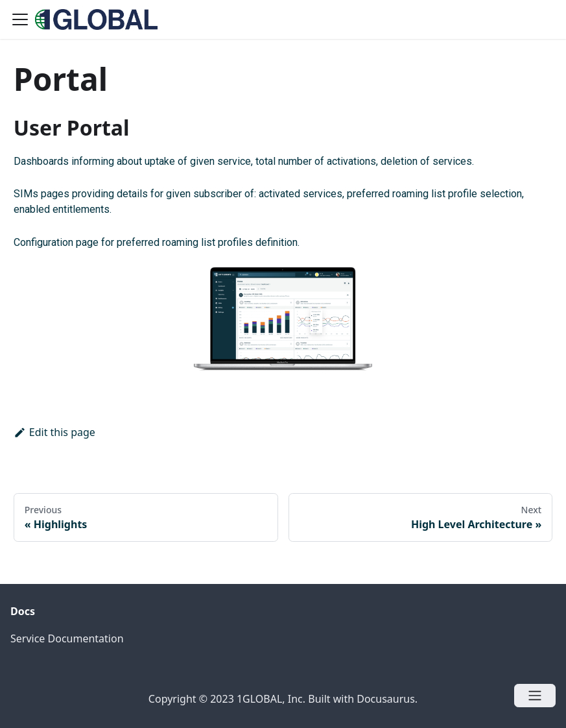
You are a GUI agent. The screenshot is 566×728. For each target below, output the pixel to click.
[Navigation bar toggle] (20, 19)
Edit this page (54, 432)
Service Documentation (67, 638)
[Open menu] (535, 696)
